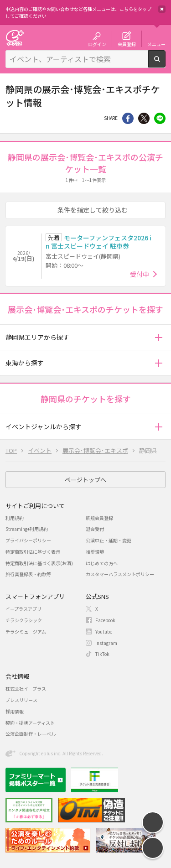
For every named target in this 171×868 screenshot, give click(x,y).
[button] (158, 337)
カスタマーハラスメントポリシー (120, 574)
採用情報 (15, 711)
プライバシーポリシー (28, 540)
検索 (165, 64)
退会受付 (95, 529)
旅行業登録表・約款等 (28, 574)
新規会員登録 (99, 518)
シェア (128, 118)
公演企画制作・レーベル (31, 734)
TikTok (102, 654)
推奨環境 (95, 552)
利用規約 (15, 518)
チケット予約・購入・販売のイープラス (15, 38)
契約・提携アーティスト (30, 723)
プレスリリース (21, 700)
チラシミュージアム (26, 632)
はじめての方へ (102, 563)
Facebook (105, 620)
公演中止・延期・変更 (109, 540)
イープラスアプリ (23, 609)
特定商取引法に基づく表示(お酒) (39, 563)
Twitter (144, 118)
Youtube (104, 632)
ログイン (97, 44)
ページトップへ (85, 480)
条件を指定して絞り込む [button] (93, 210)
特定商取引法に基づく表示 (33, 552)
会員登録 (127, 44)
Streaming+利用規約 (27, 529)
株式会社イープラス (26, 689)
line (160, 118)
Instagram (106, 643)
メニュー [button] (156, 44)
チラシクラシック (24, 620)
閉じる (162, 9)
